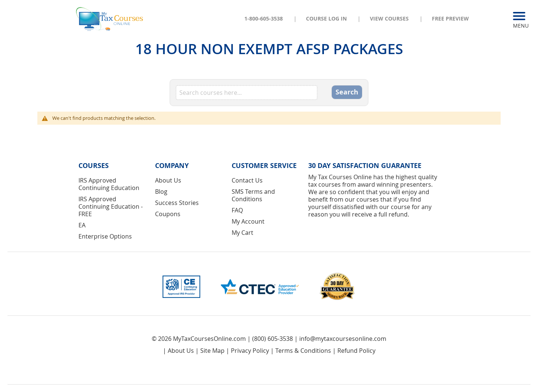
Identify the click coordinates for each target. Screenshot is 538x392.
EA (82, 225)
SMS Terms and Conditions (253, 195)
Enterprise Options (105, 236)
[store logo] (110, 18)
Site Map (212, 351)
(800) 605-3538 (273, 339)
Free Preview (450, 18)
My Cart (242, 233)
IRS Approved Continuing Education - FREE (111, 206)
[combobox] (247, 93)
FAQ (237, 210)
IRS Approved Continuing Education (109, 184)
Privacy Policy (250, 351)
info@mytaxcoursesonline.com (343, 339)
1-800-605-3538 (264, 18)
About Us (168, 180)
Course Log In (326, 18)
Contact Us (247, 180)
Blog (161, 192)
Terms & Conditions (303, 351)
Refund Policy (356, 351)
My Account (248, 221)
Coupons (168, 214)
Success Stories (177, 203)
